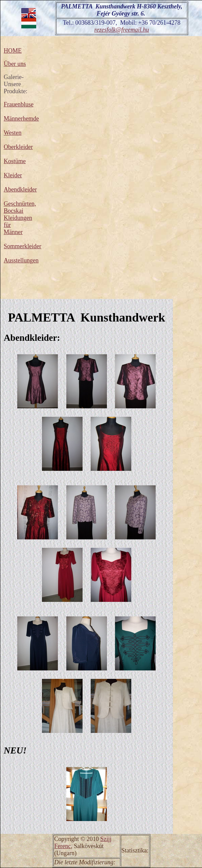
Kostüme (15, 161)
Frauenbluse (19, 104)
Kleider (13, 175)
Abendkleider (20, 189)
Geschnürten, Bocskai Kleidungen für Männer (20, 218)
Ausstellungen (21, 260)
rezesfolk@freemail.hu (122, 30)
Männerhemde (21, 119)
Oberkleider (18, 147)
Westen (13, 133)
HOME (13, 51)
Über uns (15, 64)
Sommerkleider (23, 246)
